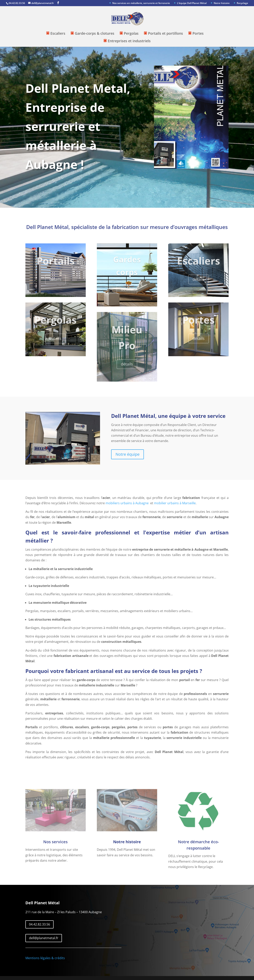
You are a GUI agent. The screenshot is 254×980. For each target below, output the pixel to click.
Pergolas (131, 34)
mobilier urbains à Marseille (175, 503)
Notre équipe (127, 454)
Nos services (55, 842)
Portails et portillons (165, 34)
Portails (56, 264)
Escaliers (58, 34)
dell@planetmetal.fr (44, 938)
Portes (198, 34)
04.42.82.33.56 (39, 924)
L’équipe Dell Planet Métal (192, 3)
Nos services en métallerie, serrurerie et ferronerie (141, 3)
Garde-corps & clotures (95, 34)
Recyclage (242, 3)
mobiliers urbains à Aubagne (127, 503)
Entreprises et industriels (129, 41)
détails (55, 283)
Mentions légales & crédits (45, 958)
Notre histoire (222, 3)
